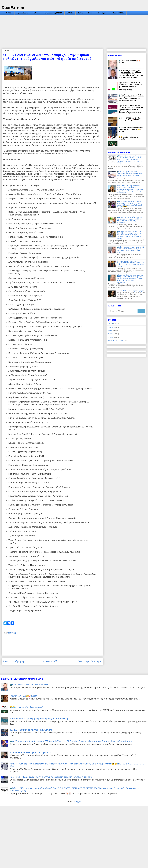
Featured (111, 337)
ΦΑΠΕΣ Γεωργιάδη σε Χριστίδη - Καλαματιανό (31, 730)
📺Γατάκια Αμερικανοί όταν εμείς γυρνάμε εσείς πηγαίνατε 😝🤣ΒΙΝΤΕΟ (131, 129)
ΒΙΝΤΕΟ (111, 334)
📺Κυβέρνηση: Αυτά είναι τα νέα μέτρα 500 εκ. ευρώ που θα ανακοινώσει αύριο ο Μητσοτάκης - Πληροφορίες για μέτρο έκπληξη (130, 250)
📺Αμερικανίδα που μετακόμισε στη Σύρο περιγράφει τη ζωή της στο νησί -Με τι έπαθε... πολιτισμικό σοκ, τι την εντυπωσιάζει (130, 220)
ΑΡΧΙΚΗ (9, 13)
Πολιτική (36, 13)
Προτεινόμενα (22, 13)
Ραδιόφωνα (103, 13)
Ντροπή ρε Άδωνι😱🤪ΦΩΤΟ (23, 696)
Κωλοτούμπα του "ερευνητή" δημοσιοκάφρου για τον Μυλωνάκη (39, 719)
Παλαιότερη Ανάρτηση (90, 661)
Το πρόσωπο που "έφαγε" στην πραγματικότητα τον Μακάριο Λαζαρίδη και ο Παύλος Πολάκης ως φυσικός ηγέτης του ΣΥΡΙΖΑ (130, 264)
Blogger (77, 801)
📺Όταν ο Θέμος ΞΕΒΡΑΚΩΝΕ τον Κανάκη (29, 685)
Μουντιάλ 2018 (118, 13)
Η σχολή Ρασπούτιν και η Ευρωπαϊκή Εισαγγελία (32, 752)
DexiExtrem (13, 8)
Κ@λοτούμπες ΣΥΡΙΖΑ (53, 13)
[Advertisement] (74, 30)
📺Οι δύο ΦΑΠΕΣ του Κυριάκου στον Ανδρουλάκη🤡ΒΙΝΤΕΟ (130, 119)
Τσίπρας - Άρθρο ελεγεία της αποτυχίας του (130, 291)
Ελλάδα (70, 13)
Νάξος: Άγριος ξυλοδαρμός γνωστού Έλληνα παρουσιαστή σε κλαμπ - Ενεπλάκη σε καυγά (51, 777)
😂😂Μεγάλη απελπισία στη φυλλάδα (27, 707)
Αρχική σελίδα (51, 661)
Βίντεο (91, 13)
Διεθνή (81, 13)
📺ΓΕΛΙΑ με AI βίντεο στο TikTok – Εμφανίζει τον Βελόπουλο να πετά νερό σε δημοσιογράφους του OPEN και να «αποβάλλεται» (131, 98)
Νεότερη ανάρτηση (14, 661)
